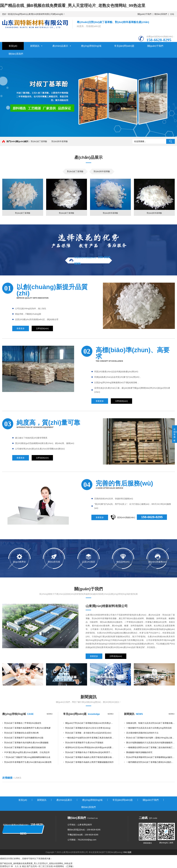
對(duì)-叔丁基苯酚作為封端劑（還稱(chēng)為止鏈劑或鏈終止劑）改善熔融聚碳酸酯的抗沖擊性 (151, 738)
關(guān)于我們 (144, 14)
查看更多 (21, 329)
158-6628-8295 (152, 517)
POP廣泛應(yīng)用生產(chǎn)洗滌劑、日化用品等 (27, 753)
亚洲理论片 (5, 867)
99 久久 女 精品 (18, 867)
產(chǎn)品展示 (60, 46)
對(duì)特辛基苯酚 (60, 141)
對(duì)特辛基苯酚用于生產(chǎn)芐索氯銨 (84, 743)
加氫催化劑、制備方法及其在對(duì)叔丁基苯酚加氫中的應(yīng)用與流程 (151, 723)
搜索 (171, 141)
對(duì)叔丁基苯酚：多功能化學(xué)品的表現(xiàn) (88, 733)
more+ (50, 714)
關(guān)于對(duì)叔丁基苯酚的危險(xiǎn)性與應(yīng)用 (90, 723)
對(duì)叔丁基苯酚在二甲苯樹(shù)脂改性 (23, 723)
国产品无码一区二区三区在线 (40, 867)
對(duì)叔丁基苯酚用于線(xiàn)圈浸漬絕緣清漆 (25, 748)
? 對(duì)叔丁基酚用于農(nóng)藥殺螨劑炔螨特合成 (27, 758)
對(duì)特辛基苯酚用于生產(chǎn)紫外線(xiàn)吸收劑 (28, 762)
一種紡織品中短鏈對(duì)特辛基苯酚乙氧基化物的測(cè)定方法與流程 (90, 738)
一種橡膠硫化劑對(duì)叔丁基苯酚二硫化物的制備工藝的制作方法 (151, 748)
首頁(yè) (13, 46)
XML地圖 (127, 852)
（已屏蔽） (70, 867)
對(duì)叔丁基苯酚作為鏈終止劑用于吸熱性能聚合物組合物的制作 (90, 758)
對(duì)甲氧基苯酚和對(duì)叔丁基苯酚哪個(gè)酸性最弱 (151, 758)
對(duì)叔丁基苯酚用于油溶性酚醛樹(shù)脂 (24, 738)
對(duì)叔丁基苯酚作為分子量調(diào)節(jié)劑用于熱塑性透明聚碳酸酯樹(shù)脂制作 (90, 753)
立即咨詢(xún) (42, 329)
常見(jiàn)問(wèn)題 (124, 46)
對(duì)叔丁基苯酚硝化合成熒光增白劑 (22, 733)
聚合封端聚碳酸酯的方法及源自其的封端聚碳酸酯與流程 (151, 743)
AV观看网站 (59, 867)
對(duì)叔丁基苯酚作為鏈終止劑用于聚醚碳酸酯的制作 (90, 762)
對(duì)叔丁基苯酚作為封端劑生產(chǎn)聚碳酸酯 (26, 743)
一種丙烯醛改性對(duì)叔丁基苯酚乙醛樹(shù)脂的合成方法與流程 (151, 762)
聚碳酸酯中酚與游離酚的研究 (139, 753)
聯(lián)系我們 (161, 14)
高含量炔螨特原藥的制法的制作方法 (142, 733)
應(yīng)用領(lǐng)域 (91, 46)
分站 (172, 14)
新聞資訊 (35, 46)
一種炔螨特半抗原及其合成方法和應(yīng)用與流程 (149, 728)
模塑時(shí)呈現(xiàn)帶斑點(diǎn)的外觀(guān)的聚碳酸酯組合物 (90, 748)
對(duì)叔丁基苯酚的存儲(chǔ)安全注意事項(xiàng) (88, 728)
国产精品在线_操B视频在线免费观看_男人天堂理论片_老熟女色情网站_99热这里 (73, 6)
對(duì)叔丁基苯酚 (39, 141)
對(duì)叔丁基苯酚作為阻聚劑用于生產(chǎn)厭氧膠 (27, 728)
